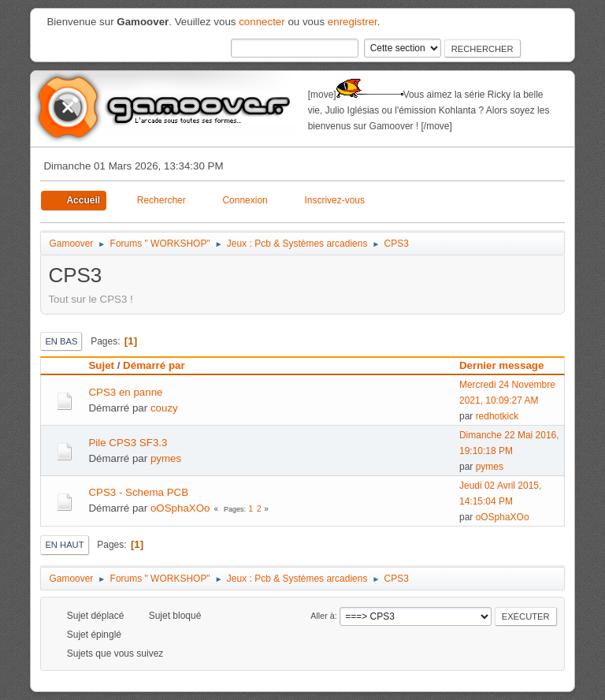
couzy (164, 408)
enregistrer (353, 22)
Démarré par (154, 365)
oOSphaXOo (180, 508)
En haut (64, 545)
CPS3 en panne (125, 392)
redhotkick (497, 416)
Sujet (101, 365)
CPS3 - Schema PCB (138, 492)
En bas (61, 341)
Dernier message (508, 365)
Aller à (323, 616)
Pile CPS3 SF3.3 (128, 443)
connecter (262, 22)
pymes (166, 458)
